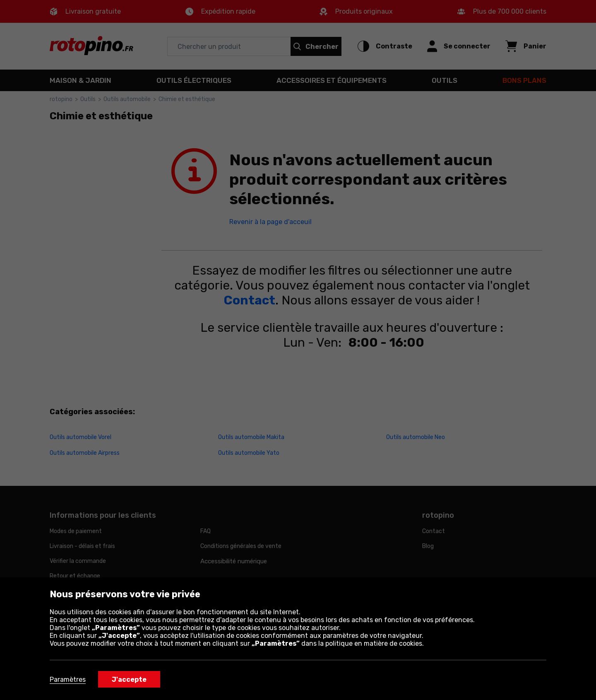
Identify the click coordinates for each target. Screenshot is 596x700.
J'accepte (129, 679)
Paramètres (68, 679)
